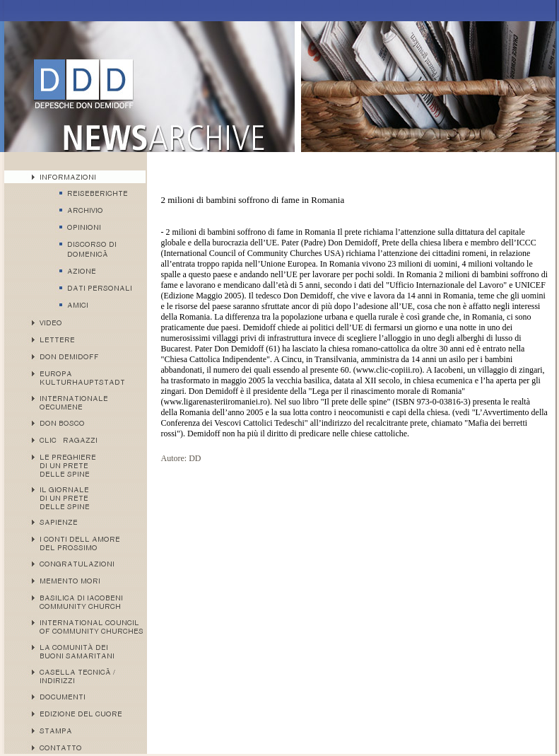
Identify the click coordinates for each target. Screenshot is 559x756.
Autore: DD (181, 458)
